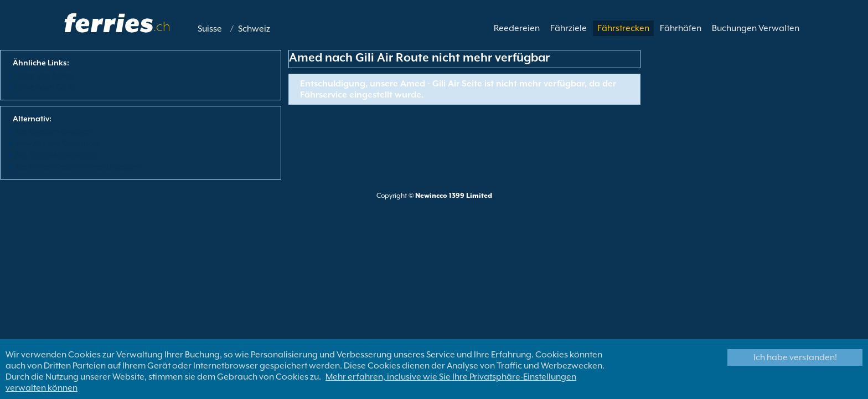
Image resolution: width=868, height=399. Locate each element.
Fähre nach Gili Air (46, 87)
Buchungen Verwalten (756, 28)
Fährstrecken (623, 28)
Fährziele (569, 28)
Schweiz (254, 29)
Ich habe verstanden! (795, 357)
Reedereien (517, 28)
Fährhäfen (681, 28)
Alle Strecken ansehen (53, 131)
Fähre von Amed (44, 75)
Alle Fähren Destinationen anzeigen (77, 166)
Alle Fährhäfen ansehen (56, 155)
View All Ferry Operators (57, 143)
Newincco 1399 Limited (454, 196)
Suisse (210, 29)
